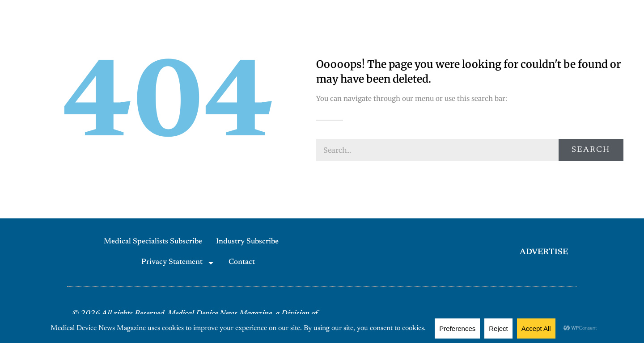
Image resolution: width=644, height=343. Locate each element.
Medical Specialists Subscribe (153, 242)
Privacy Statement (178, 263)
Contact (242, 262)
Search (591, 150)
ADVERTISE (544, 252)
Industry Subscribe (247, 242)
